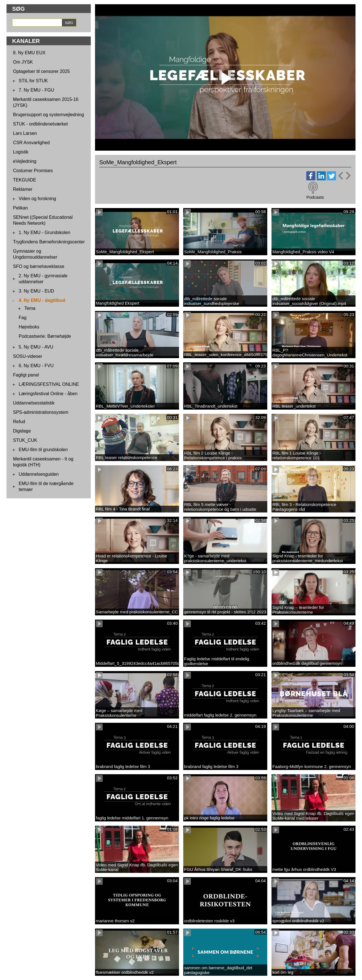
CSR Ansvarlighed (31, 143)
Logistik (21, 152)
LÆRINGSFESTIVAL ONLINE (49, 384)
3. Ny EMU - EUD (36, 291)
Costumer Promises (33, 171)
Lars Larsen (25, 133)
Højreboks (29, 327)
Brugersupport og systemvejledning (49, 115)
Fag (23, 318)
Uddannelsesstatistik (34, 403)
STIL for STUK (33, 81)
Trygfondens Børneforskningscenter (49, 242)
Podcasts (315, 197)
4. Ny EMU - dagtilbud (42, 300)
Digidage (22, 431)
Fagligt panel (26, 375)
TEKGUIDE (25, 180)
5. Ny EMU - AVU (36, 347)
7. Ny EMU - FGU (36, 90)
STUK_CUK (25, 440)
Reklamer (23, 189)
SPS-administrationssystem (41, 412)
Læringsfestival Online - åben (48, 394)
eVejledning (25, 161)
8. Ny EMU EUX (29, 53)
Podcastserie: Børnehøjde (45, 336)
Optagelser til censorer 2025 (41, 71)
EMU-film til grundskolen (43, 450)
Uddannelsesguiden (39, 474)
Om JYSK (23, 62)
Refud (19, 422)
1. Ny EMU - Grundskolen (44, 232)
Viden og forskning (37, 199)
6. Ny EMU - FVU (36, 366)
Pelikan (20, 208)
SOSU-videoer (28, 356)
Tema (30, 308)
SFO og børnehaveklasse (39, 266)
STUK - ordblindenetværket (40, 124)
